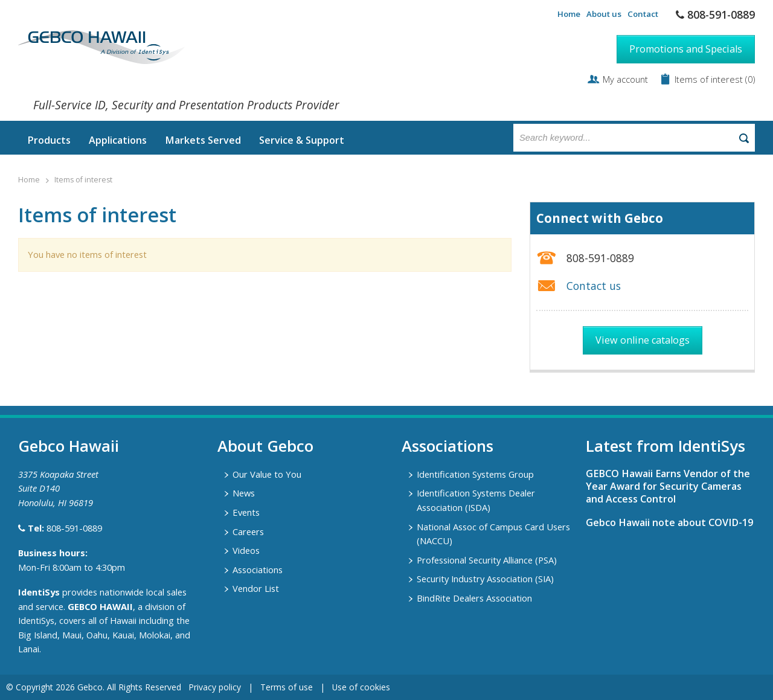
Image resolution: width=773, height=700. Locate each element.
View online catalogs (643, 340)
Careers (248, 531)
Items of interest (710, 79)
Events (246, 512)
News (244, 493)
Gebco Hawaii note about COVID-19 (669, 522)
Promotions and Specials (686, 49)
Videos (246, 550)
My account (625, 79)
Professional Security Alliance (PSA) (487, 560)
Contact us (594, 286)
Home (569, 14)
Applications (118, 140)
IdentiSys (39, 592)
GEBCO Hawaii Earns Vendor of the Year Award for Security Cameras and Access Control (668, 486)
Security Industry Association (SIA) (485, 579)
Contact (643, 14)
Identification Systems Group (475, 474)
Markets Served (203, 140)
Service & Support (302, 140)
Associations (258, 570)
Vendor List (256, 588)
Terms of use (287, 687)
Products (49, 140)
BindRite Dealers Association (474, 598)
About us (604, 14)
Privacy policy (215, 687)
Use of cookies (361, 687)
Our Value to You (267, 474)
